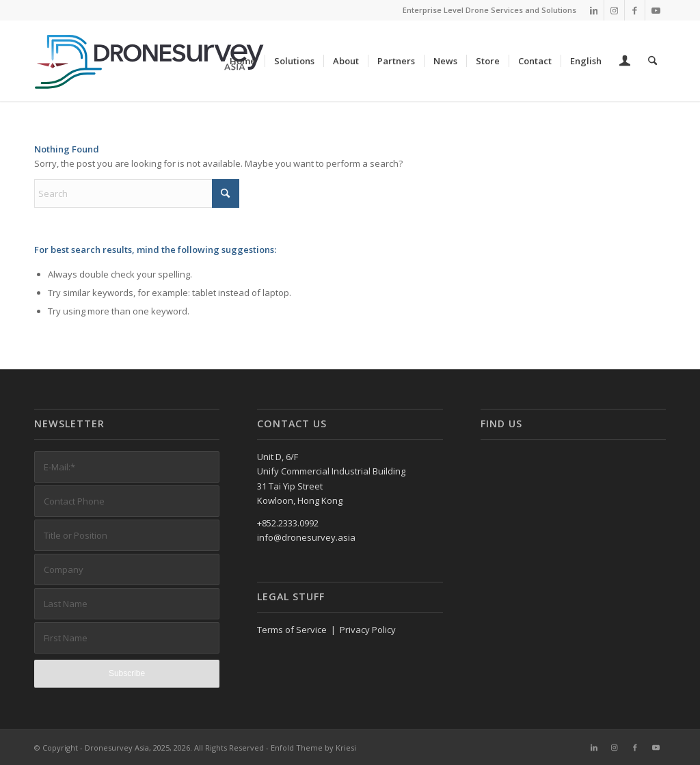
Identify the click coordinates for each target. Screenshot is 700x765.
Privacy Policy (368, 630)
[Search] (652, 61)
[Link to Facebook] (635, 10)
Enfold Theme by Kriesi (313, 748)
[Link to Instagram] (614, 10)
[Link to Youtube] (656, 10)
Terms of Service (292, 630)
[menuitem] (243, 61)
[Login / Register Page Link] (625, 62)
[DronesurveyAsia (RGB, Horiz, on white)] (150, 61)
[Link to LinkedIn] (594, 10)
